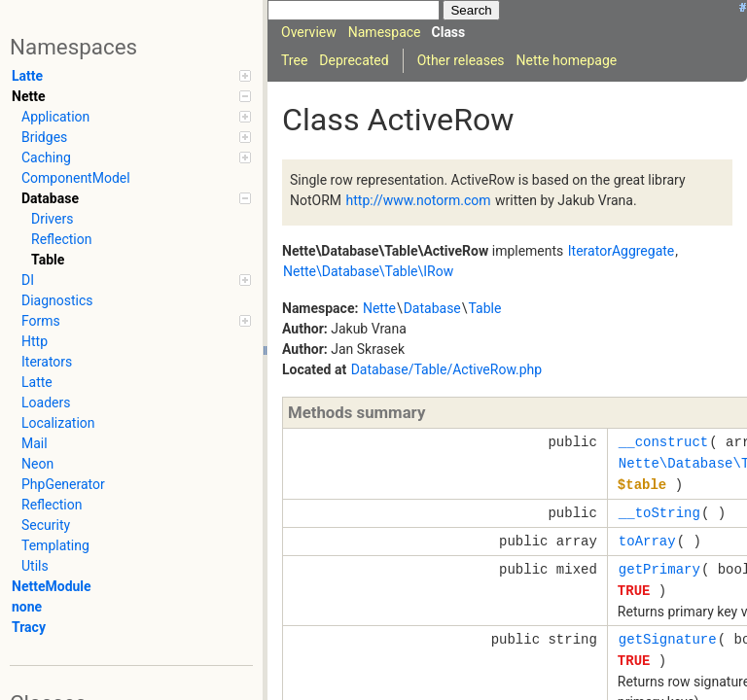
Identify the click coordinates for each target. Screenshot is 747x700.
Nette (131, 96)
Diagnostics (57, 300)
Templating (55, 545)
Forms (136, 321)
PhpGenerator (63, 484)
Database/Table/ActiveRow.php (447, 369)
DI (136, 280)
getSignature (668, 639)
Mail (35, 443)
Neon (37, 464)
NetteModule (52, 586)
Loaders (46, 402)
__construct (663, 442)
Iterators (47, 362)
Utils (35, 566)
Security (46, 525)
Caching (136, 157)
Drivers (52, 219)
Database (136, 198)
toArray (647, 541)
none (27, 607)
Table (48, 260)
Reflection (61, 239)
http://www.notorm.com (419, 200)
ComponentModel (76, 178)
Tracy (29, 627)
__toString (659, 513)
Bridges (136, 137)
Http (35, 341)
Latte (131, 76)
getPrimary (659, 569)
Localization (58, 423)
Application (136, 117)
